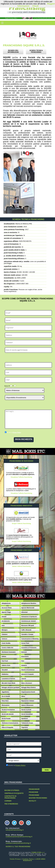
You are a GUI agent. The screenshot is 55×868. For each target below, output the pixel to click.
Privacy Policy (17, 433)
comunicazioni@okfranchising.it (19, 837)
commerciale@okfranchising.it (18, 843)
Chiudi (35, 6)
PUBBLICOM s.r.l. (38, 852)
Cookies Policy (28, 859)
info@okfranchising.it (15, 830)
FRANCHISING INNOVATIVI (21, 506)
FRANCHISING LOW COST (21, 550)
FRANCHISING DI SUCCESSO (21, 461)
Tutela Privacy (15, 859)
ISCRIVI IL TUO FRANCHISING (18, 847)
